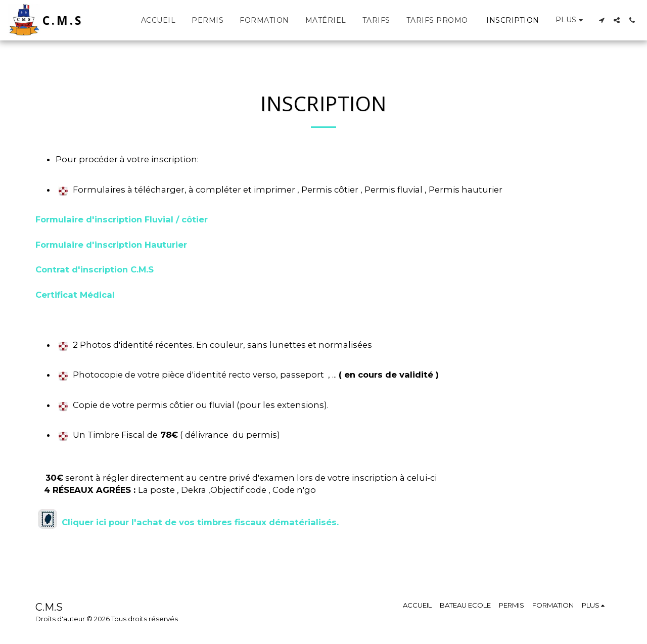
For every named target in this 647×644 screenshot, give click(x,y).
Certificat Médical (75, 295)
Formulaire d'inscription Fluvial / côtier (123, 219)
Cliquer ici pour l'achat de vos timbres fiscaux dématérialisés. (200, 522)
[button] (602, 20)
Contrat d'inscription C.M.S (95, 269)
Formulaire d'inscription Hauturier (111, 245)
